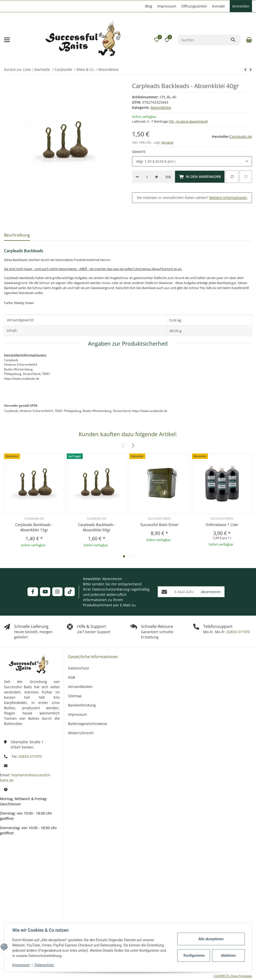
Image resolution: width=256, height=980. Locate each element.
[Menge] (147, 177)
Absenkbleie (161, 107)
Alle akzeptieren (211, 939)
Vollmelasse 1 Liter (222, 525)
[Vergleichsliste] (167, 40)
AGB (71, 677)
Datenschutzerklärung (111, 589)
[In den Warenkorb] (200, 177)
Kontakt (218, 6)
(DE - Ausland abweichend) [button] (188, 121)
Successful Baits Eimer (159, 525)
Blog (149, 6)
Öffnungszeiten (194, 6)
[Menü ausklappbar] (7, 40)
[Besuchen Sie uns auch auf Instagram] (57, 592)
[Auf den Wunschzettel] (246, 177)
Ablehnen (228, 955)
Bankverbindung (82, 705)
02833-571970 (238, 632)
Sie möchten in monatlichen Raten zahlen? (192, 198)
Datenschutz (44, 965)
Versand (167, 142)
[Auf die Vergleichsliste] (232, 177)
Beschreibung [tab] (17, 235)
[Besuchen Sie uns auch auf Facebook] (33, 592)
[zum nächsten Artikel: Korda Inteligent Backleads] (245, 70)
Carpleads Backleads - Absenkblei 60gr (97, 527)
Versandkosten (80, 687)
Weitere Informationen (228, 198)
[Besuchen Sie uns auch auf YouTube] (45, 592)
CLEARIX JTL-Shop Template (233, 976)
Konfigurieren (194, 955)
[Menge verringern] (137, 177)
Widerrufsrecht (81, 733)
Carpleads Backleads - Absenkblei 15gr (34, 527)
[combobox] (192, 161)
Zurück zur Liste (17, 69)
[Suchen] (204, 40)
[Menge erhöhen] (156, 177)
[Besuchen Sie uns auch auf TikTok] (70, 592)
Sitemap (75, 696)
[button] (157, 40)
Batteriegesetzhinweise (87, 724)
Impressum (21, 965)
